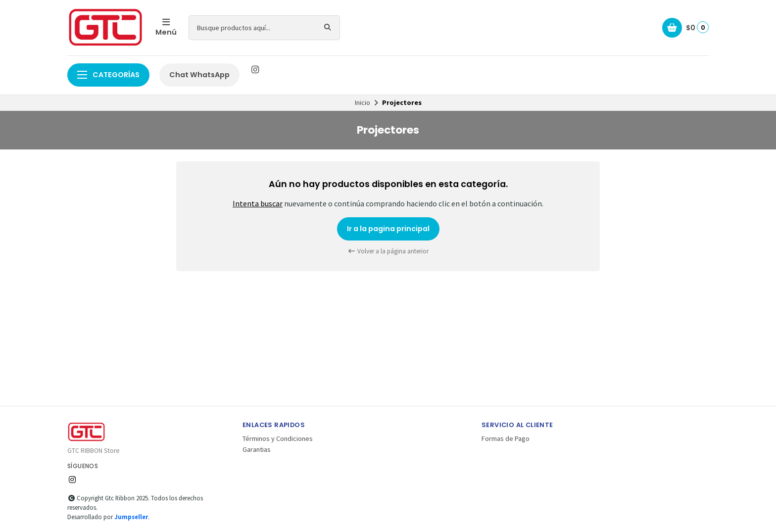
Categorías (108, 75)
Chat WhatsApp (199, 75)
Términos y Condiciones (278, 438)
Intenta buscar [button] (258, 203)
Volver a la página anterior (388, 251)
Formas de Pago (506, 438)
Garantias (257, 449)
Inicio (363, 102)
